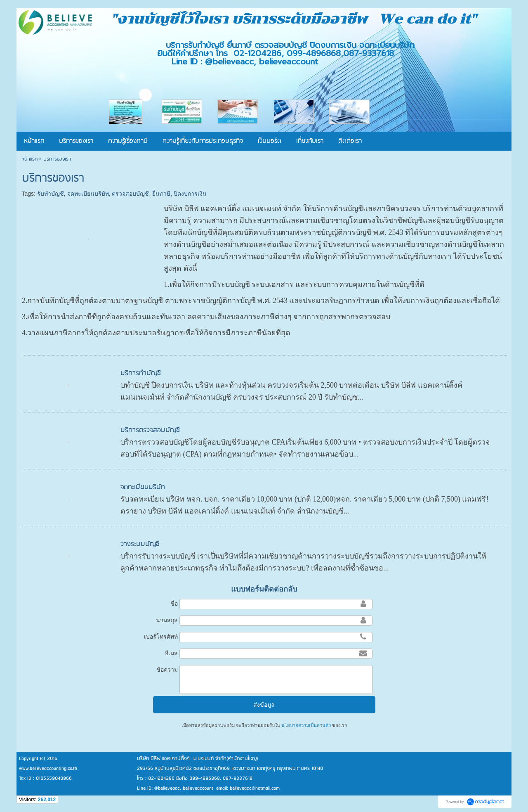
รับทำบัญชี (51, 194)
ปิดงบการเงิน (190, 194)
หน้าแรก (29, 159)
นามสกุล (167, 620)
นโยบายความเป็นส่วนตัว (306, 725)
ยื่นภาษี (161, 194)
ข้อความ (167, 670)
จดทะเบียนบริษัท (88, 194)
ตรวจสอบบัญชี (130, 194)
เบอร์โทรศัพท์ (161, 637)
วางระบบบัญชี (140, 544)
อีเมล (171, 653)
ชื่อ (174, 604)
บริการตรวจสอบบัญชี (150, 430)
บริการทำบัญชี (141, 373)
